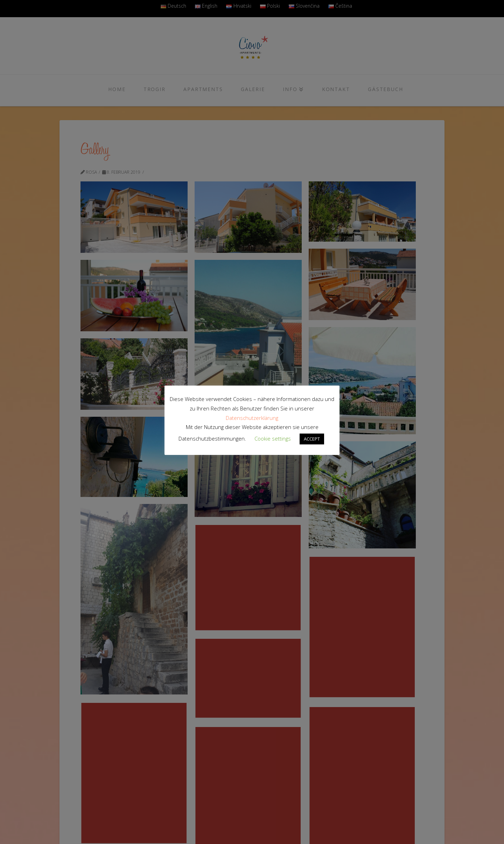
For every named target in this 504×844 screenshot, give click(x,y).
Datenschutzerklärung (252, 418)
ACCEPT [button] (312, 439)
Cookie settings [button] (273, 438)
